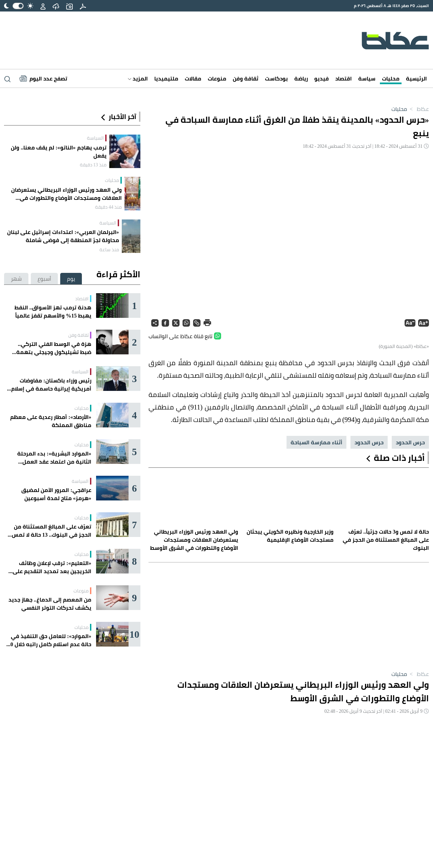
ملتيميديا (166, 78)
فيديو (322, 78)
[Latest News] (43, 78)
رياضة (301, 78)
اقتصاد (344, 78)
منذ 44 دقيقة (108, 207)
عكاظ (418, 109)
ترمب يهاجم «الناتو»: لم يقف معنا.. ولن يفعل (59, 151)
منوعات (217, 78)
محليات (391, 78)
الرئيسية (416, 78)
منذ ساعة (109, 250)
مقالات (193, 78)
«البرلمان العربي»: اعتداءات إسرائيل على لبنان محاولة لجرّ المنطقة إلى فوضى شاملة (63, 236)
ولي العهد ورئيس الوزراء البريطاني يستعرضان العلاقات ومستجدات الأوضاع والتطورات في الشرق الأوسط (66, 194)
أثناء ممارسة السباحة (316, 442)
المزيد (138, 78)
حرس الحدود (410, 442)
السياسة (95, 138)
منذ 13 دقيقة (93, 165)
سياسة (367, 78)
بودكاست (276, 78)
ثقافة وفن (246, 78)
